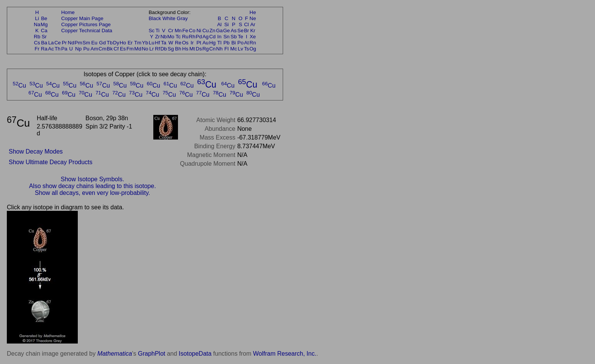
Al (219, 24)
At (246, 43)
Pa (64, 49)
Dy (116, 43)
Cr (171, 31)
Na (37, 24)
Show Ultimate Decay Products (51, 162)
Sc (152, 31)
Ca (44, 31)
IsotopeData (195, 354)
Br (246, 31)
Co (192, 31)
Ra (44, 49)
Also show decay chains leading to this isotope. (92, 186)
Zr (158, 37)
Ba (44, 43)
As (234, 31)
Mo (171, 37)
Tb (110, 43)
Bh (178, 49)
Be (44, 18)
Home (68, 12)
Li (37, 18)
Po (241, 43)
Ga (219, 31)
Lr (152, 49)
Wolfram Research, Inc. (285, 354)
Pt (199, 43)
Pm (79, 43)
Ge (227, 31)
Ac (51, 49)
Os (185, 43)
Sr (44, 37)
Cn (212, 49)
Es (123, 49)
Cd (212, 37)
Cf (116, 49)
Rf (157, 49)
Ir (192, 43)
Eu (94, 43)
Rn (253, 43)
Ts (246, 49)
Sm (87, 43)
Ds (199, 49)
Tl (220, 43)
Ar (253, 24)
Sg (171, 49)
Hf (157, 43)
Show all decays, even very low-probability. (93, 193)
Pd (199, 37)
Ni (199, 31)
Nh (220, 49)
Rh (192, 37)
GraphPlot (151, 354)
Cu (205, 31)
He (253, 12)
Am (94, 49)
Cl (246, 24)
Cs (37, 43)
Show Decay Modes (36, 151)
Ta (164, 43)
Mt (192, 49)
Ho (123, 43)
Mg (44, 24)
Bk (110, 49)
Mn (178, 31)
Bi (234, 43)
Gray (182, 18)
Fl (226, 49)
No (145, 49)
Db (164, 49)
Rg (205, 49)
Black (155, 18)
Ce (57, 43)
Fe (185, 31)
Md (138, 49)
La (51, 43)
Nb (164, 37)
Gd (102, 43)
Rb (37, 37)
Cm (103, 49)
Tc (178, 37)
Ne (253, 18)
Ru (185, 37)
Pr (64, 43)
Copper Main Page (82, 18)
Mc (234, 49)
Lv (241, 49)
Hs (185, 49)
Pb (227, 43)
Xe (253, 37)
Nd (71, 43)
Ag (205, 37)
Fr (37, 49)
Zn (212, 31)
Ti (158, 31)
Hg (212, 43)
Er (130, 43)
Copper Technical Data (87, 31)
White (169, 18)
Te (241, 37)
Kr (253, 31)
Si (227, 24)
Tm (138, 43)
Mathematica (115, 354)
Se (241, 31)
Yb (145, 43)
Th (58, 49)
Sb (234, 37)
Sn (227, 37)
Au (205, 43)
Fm (130, 49)
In (220, 37)
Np (78, 49)
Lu (152, 43)
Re (178, 43)
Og (253, 49)
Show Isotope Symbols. (92, 179)
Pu (86, 49)
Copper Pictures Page (86, 24)
